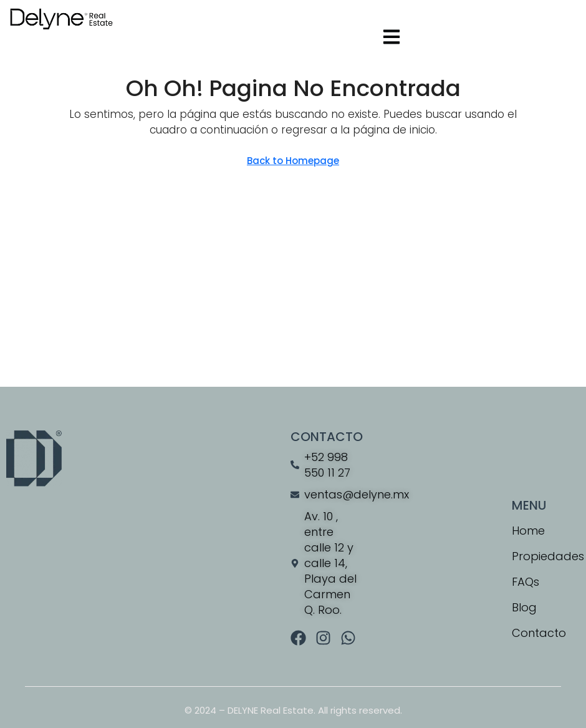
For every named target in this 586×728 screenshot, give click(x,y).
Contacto (539, 633)
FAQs (526, 582)
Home (528, 531)
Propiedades (546, 556)
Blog (524, 607)
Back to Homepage (293, 161)
